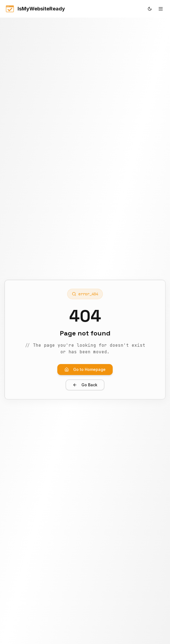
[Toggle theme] (150, 9)
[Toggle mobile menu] (161, 9)
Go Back (85, 385)
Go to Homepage (85, 369)
